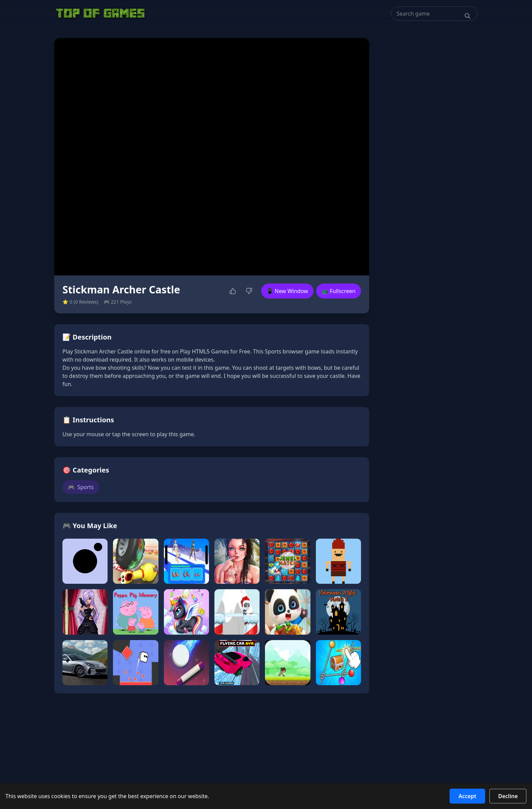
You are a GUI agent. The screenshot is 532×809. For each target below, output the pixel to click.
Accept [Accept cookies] (467, 796)
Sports (81, 487)
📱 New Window (287, 291)
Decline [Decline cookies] (508, 796)
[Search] (468, 16)
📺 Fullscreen (339, 291)
